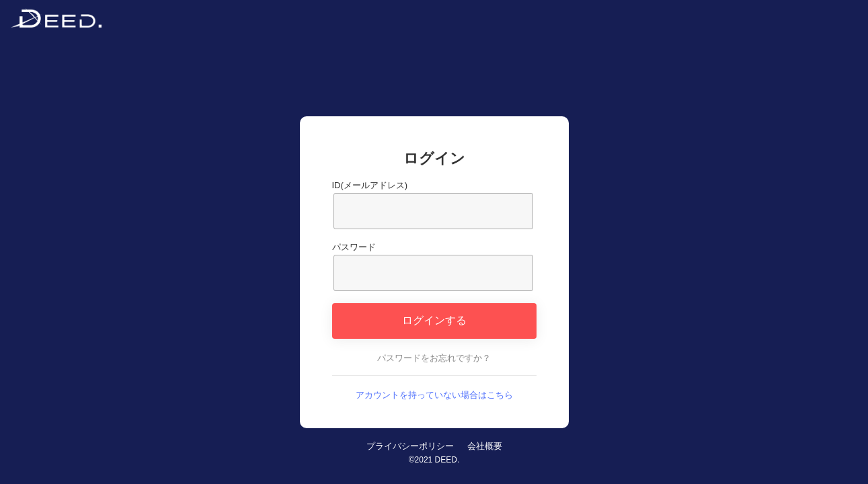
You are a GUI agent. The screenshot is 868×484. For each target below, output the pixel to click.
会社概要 (485, 446)
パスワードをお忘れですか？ (434, 358)
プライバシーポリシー (410, 446)
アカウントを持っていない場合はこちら (434, 395)
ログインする (434, 320)
